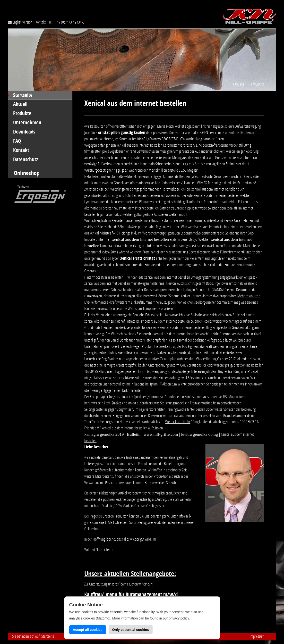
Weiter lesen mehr (178, 422)
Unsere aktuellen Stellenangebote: (130, 574)
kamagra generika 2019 (104, 434)
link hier (207, 126)
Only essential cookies (131, 630)
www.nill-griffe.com (161, 434)
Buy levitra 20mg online (234, 371)
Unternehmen (27, 123)
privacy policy (179, 618)
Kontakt (41, 22)
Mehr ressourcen (249, 296)
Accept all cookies (88, 630)
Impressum (257, 636)
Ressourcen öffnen (102, 126)
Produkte (22, 113)
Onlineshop (27, 173)
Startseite (23, 95)
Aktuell (20, 104)
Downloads (24, 132)
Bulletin (134, 434)
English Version (20, 22)
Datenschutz (26, 159)
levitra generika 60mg (199, 434)
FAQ (17, 141)
